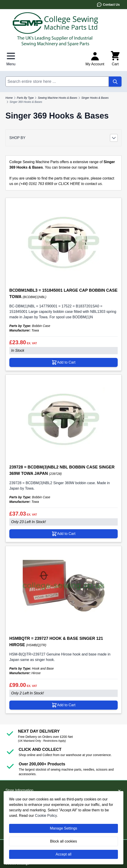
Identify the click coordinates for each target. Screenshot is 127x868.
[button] (63, 138)
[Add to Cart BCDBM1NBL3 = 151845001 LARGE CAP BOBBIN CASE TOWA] (63, 362)
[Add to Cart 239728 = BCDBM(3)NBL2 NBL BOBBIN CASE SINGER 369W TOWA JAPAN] (63, 534)
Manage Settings (63, 828)
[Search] (115, 82)
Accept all (63, 854)
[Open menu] (11, 59)
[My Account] (95, 59)
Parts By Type (25, 98)
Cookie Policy (46, 816)
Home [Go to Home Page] (9, 98)
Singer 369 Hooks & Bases (26, 102)
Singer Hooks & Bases (95, 98)
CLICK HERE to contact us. (81, 184)
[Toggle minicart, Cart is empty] (115, 59)
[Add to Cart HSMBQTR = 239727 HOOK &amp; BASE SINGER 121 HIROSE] (63, 705)
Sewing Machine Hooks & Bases (57, 98)
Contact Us (108, 5)
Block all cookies (63, 841)
